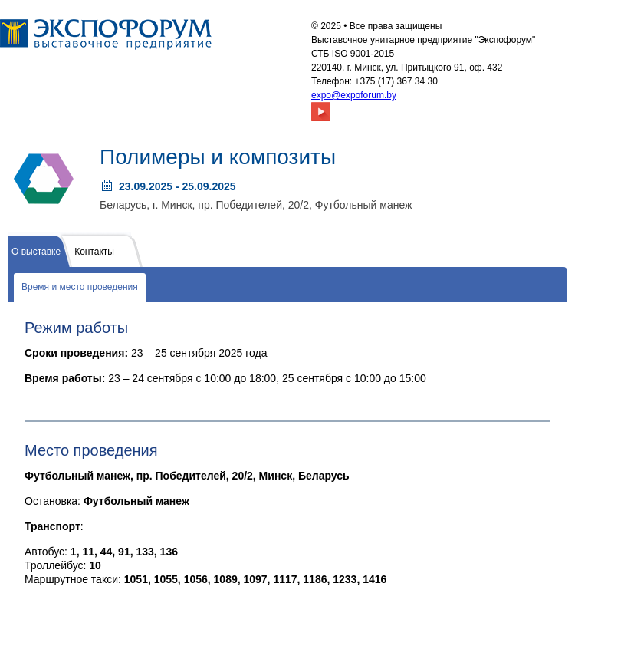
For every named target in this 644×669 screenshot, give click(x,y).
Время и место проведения (80, 287)
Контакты (94, 252)
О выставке (36, 252)
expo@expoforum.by (354, 95)
